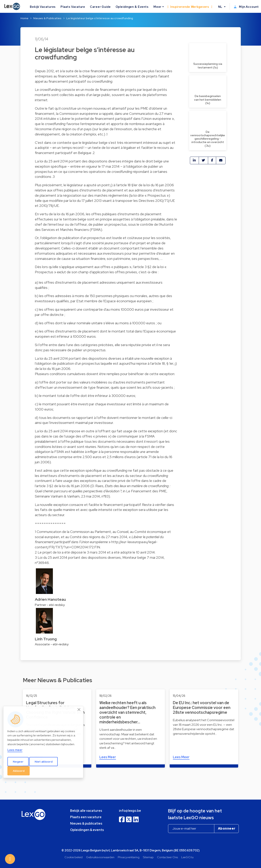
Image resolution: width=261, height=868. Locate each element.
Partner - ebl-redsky (50, 605)
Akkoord (19, 771)
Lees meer (15, 750)
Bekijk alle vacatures (86, 811)
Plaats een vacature (86, 817)
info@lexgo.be (130, 811)
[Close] (79, 710)
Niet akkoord (44, 762)
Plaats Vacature (73, 7)
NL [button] (221, 7)
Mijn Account (246, 7)
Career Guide (100, 7)
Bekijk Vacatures (43, 7)
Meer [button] (157, 7)
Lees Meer (108, 757)
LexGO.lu (187, 857)
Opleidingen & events (87, 830)
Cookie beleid (74, 857)
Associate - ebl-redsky (52, 644)
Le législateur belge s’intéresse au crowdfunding (100, 18)
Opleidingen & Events (132, 7)
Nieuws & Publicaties (47, 18)
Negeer (18, 762)
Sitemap (148, 857)
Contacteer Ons (167, 857)
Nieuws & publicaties (86, 823)
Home (24, 18)
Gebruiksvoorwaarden (100, 857)
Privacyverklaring (129, 857)
